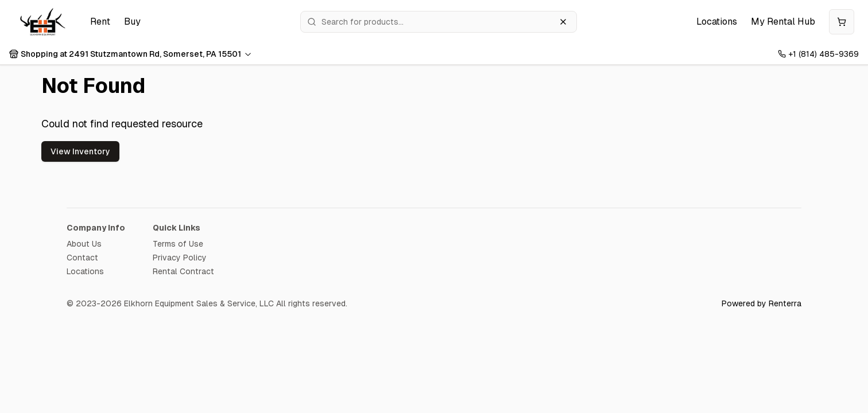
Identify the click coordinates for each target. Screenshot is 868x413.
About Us (84, 244)
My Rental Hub (783, 22)
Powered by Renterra (762, 303)
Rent (100, 22)
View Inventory (80, 151)
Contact (82, 258)
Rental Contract (183, 271)
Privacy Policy (180, 258)
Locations (717, 22)
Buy (132, 22)
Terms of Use (178, 244)
